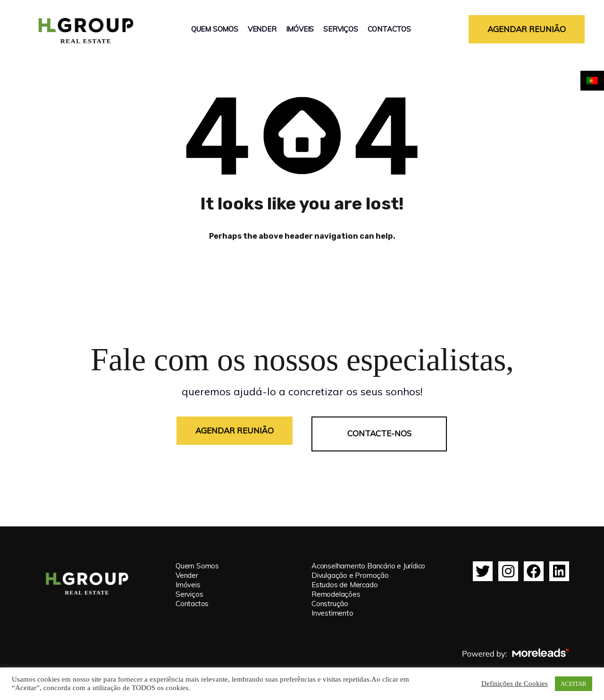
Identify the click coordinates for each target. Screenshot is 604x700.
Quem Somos (215, 29)
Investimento (332, 606)
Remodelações (336, 587)
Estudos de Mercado (344, 578)
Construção (330, 597)
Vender (262, 29)
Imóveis (300, 29)
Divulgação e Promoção (350, 569)
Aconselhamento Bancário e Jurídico (368, 559)
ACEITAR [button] (574, 684)
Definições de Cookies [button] (515, 684)
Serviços (340, 29)
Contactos (389, 29)
